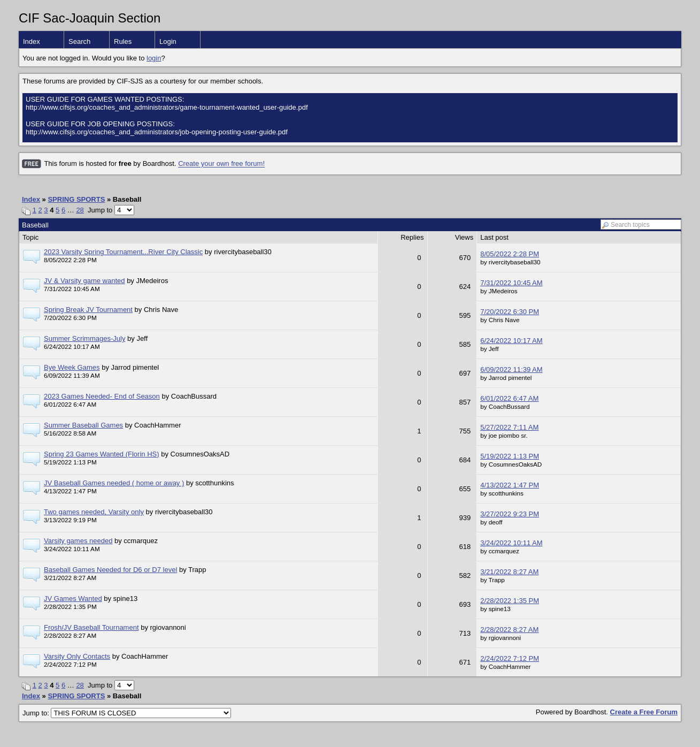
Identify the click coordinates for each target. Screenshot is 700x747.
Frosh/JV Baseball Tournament (91, 627)
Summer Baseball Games (83, 425)
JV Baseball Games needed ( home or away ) (114, 483)
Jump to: (127, 713)
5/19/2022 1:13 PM (510, 456)
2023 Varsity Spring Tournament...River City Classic (123, 252)
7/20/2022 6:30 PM (510, 312)
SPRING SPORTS (76, 199)
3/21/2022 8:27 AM (509, 572)
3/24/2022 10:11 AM (511, 543)
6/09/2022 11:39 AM (511, 369)
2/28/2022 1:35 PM (510, 601)
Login (168, 41)
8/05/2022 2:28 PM (510, 254)
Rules (123, 41)
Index (32, 41)
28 (80, 210)
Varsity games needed (78, 541)
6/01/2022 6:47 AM (509, 398)
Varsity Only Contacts (77, 656)
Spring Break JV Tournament (88, 310)
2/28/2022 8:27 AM (509, 630)
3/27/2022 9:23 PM (510, 514)
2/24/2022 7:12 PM (510, 658)
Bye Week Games (72, 367)
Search (79, 41)
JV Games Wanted (73, 599)
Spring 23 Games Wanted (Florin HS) (102, 454)
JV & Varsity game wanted (84, 281)
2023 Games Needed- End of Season (102, 396)
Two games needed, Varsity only (94, 512)
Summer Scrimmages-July (84, 338)
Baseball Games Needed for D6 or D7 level (110, 570)
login (154, 58)
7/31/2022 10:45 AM (511, 283)
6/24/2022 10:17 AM (511, 341)
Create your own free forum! (221, 164)
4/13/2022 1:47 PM (510, 485)
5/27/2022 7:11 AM (509, 427)
